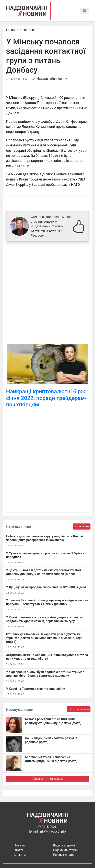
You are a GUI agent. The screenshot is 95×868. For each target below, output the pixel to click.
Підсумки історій (65, 850)
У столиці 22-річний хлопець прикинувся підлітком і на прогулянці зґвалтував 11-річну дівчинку (47, 602)
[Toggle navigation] (84, 11)
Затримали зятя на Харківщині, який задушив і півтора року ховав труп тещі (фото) (47, 657)
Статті (18, 850)
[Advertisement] (47, 292)
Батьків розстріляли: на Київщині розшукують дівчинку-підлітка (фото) (53, 721)
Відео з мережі (64, 845)
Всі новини (82, 526)
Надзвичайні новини (52, 79)
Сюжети (20, 855)
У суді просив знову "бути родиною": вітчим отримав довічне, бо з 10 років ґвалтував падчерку (45, 674)
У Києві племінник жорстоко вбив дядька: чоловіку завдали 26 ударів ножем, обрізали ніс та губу (44, 619)
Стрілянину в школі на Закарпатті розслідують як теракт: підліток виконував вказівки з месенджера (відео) (44, 638)
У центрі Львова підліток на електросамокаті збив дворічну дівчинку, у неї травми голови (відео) (44, 572)
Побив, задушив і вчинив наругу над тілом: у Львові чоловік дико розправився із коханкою (45, 538)
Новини (28, 30)
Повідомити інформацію (47, 779)
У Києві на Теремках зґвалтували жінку (36, 689)
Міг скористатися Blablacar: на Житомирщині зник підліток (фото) (51, 759)
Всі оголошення (79, 709)
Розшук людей (64, 855)
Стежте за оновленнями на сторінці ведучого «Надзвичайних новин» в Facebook (51, 226)
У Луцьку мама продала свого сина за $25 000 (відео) (46, 587)
